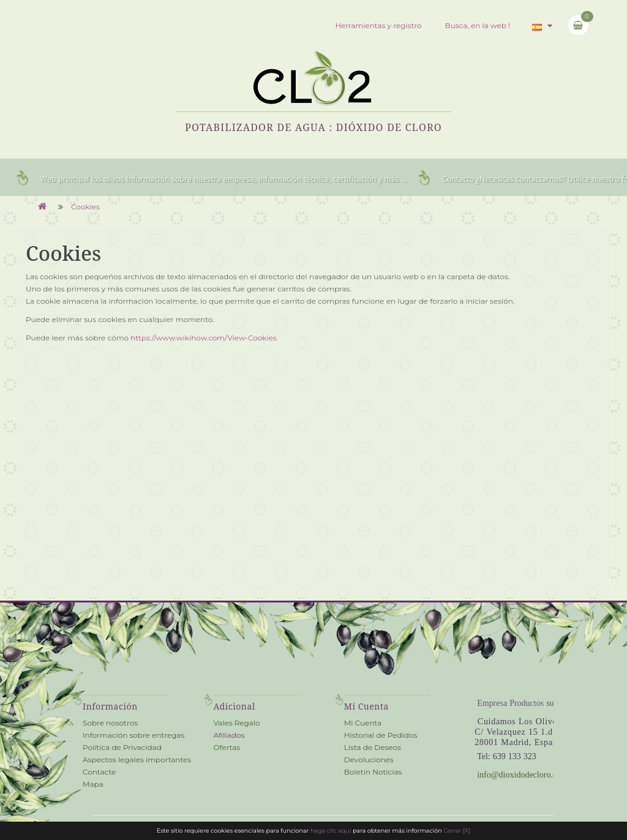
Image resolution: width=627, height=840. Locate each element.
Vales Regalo (236, 723)
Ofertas (227, 747)
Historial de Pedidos (381, 735)
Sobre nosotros (110, 723)
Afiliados (229, 735)
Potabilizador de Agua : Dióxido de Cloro (313, 127)
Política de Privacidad (122, 747)
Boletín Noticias (373, 772)
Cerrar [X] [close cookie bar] (457, 831)
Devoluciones (369, 759)
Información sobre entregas (133, 735)
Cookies (85, 207)
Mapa (93, 784)
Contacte (99, 772)
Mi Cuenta (363, 723)
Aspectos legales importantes (137, 759)
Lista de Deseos (373, 747)
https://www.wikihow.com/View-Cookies (204, 338)
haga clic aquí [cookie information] (332, 831)
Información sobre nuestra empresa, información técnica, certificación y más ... (272, 179)
